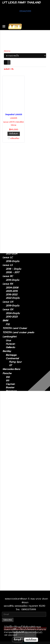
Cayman (10, 384)
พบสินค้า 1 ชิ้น (9, 69)
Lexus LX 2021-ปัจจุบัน (21, 525)
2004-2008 (12, 288)
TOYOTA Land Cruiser (15, 328)
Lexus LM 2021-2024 (20, 494)
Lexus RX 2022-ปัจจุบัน (22, 559)
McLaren (7, 416)
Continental (12, 358)
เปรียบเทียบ (15, 138)
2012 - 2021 (12, 228)
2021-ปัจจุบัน (12, 202)
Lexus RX (8, 284)
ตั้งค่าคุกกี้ (17, 640)
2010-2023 (12, 317)
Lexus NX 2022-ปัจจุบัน (22, 535)
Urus (8, 340)
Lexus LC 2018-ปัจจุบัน (21, 504)
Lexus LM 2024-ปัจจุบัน (22, 497)
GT (11, 365)
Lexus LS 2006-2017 (20, 511)
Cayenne (11, 398)
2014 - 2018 (12, 220)
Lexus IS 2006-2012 (20, 484)
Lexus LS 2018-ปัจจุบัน (21, 515)
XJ (7, 409)
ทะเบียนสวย (8, 166)
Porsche (7, 373)
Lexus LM (8, 246)
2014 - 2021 (12, 239)
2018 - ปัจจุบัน (13, 217)
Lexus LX (11, 518)
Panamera (11, 391)
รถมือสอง (7, 445)
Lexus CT (8, 191)
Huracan (10, 344)
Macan (9, 394)
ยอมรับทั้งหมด (31, 640)
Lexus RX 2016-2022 (20, 556)
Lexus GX (8, 309)
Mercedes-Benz (11, 369)
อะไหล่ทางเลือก (10, 187)
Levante (10, 435)
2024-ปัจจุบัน (13, 250)
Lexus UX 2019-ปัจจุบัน (22, 566)
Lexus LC (8, 257)
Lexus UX (8, 302)
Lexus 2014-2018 (18, 463)
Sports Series (13, 423)
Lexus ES (8, 213)
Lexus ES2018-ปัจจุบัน (21, 459)
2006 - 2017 (13, 272)
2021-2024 (12, 254)
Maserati (7, 427)
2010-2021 (11, 588)
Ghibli (9, 441)
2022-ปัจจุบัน (13, 243)
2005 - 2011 (12, 231)
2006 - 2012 (13, 209)
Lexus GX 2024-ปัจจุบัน (22, 573)
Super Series (13, 420)
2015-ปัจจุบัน (12, 280)
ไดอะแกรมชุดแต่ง (11, 174)
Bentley (7, 351)
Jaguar (6, 405)
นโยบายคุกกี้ (13, 635)
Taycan (10, 401)
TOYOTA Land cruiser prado (18, 332)
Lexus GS (8, 224)
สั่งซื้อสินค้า (14, 134)
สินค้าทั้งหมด (9, 170)
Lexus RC (8, 276)
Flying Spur (15, 362)
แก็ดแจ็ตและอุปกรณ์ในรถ (15, 182)
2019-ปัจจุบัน (12, 306)
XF (7, 412)
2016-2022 (12, 295)
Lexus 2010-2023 (18, 576)
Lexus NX (8, 235)
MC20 (9, 431)
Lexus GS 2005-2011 (20, 470)
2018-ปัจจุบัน (12, 261)
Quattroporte (13, 438)
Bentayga (11, 355)
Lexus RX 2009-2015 (21, 552)
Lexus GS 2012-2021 (20, 473)
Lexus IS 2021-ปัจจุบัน (21, 480)
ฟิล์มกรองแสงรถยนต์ (13, 178)
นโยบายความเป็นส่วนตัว (33, 632)
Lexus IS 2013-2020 (20, 487)
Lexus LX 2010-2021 (20, 521)
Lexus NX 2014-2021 (20, 532)
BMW (5, 321)
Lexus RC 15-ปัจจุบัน (20, 542)
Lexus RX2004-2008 (20, 549)
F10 (8, 324)
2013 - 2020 (12, 206)
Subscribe (8, 620)
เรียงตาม (8, 51)
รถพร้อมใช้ (8, 161)
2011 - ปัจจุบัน (13, 195)
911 (7, 381)
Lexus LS (8, 265)
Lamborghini (9, 337)
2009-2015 (12, 291)
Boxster (10, 388)
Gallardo (10, 347)
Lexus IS (7, 199)
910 (8, 377)
